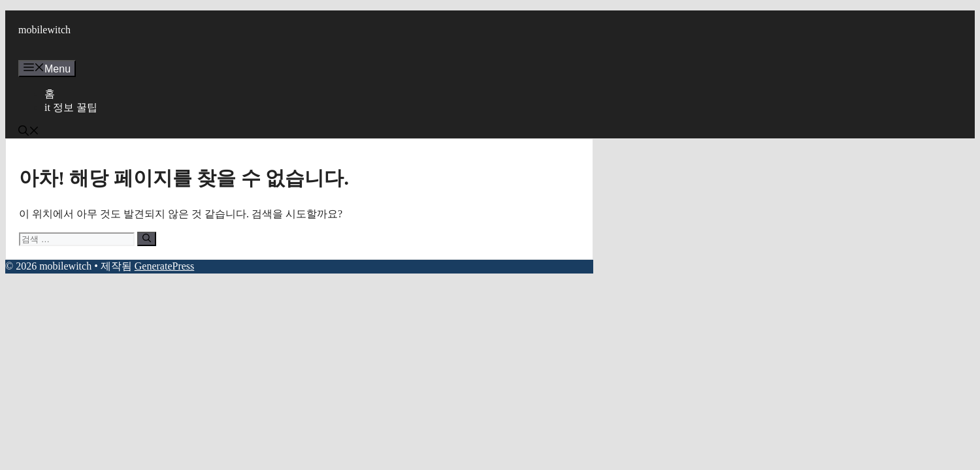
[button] (29, 132)
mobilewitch (44, 30)
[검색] (147, 239)
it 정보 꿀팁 (71, 107)
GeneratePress (165, 266)
